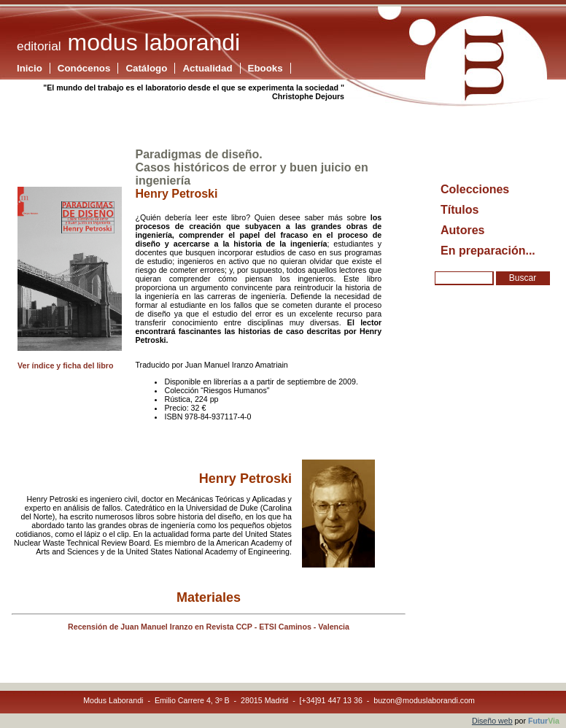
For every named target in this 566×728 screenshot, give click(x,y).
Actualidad (207, 68)
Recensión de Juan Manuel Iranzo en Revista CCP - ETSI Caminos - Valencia (209, 627)
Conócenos (84, 68)
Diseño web (492, 721)
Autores (462, 230)
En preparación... (488, 251)
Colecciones (475, 189)
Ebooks (265, 68)
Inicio (30, 68)
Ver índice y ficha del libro (65, 365)
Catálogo (146, 68)
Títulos (460, 210)
